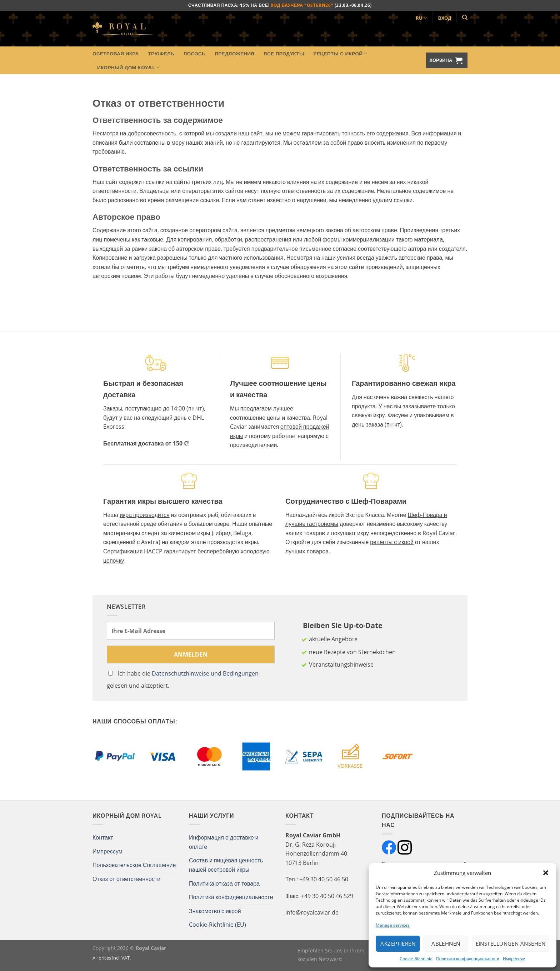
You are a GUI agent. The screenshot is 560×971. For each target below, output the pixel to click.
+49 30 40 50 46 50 (324, 879)
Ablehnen (446, 943)
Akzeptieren (398, 943)
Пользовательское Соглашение (134, 865)
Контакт (103, 837)
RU (422, 18)
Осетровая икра (116, 53)
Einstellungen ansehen (511, 943)
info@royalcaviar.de (312, 912)
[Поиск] (465, 18)
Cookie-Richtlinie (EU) (217, 925)
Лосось (194, 53)
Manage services (393, 925)
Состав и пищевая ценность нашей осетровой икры (226, 865)
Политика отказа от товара (224, 883)
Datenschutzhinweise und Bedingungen (205, 673)
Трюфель (161, 53)
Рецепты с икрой (340, 54)
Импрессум (514, 959)
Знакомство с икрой (215, 911)
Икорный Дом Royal (128, 68)
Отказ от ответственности (126, 879)
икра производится (144, 515)
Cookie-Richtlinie (416, 959)
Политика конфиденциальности (468, 959)
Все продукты (284, 53)
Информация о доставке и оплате (224, 842)
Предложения (234, 53)
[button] (546, 873)
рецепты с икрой (392, 542)
